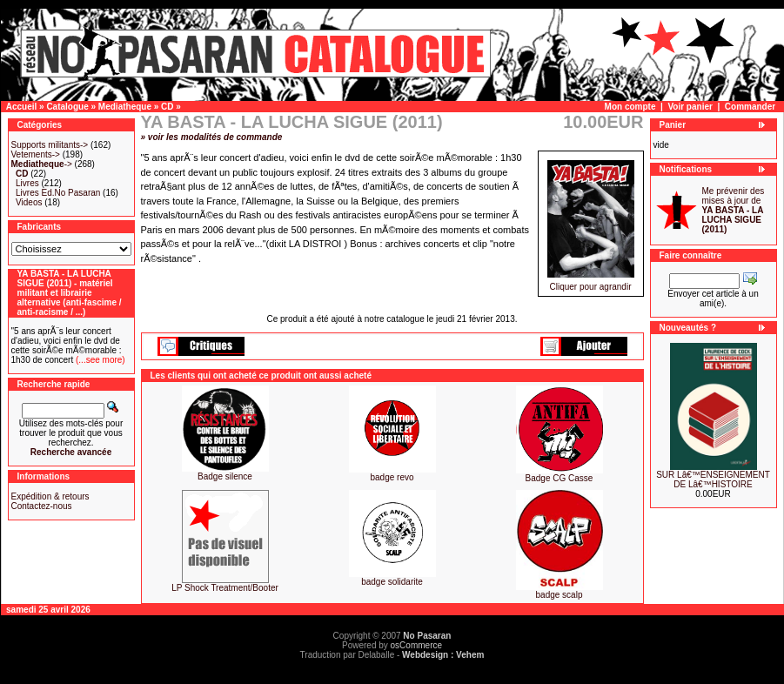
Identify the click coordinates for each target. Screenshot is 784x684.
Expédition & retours (50, 496)
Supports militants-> (50, 145)
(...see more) (99, 360)
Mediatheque (125, 107)
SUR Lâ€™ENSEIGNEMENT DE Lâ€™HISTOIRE (713, 479)
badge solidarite (392, 582)
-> (42, 164)
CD (167, 107)
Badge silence (225, 476)
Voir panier (690, 107)
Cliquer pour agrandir (591, 283)
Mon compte (630, 107)
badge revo (392, 477)
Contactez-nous (42, 506)
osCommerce (416, 645)
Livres (27, 183)
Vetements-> (36, 154)
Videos (29, 202)
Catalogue (67, 107)
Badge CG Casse (560, 478)
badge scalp (560, 595)
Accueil (22, 107)
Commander (750, 107)
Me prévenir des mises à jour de (734, 210)
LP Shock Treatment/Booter (225, 588)
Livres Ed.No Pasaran (58, 193)
